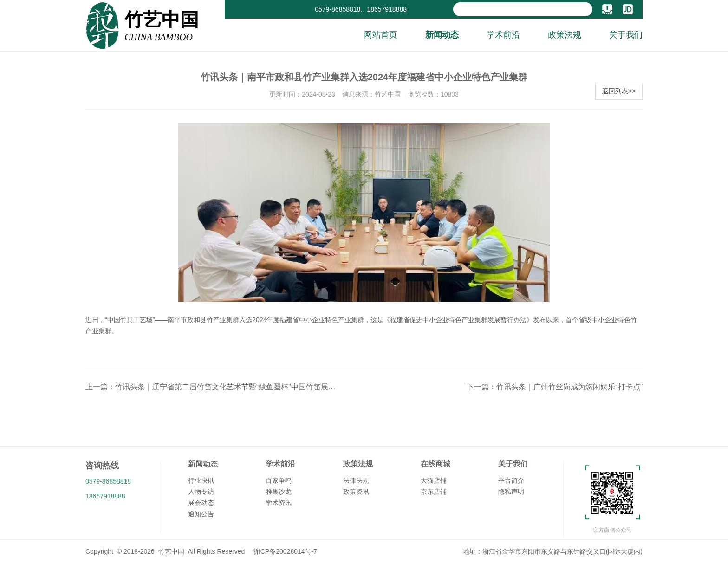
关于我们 (626, 35)
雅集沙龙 (279, 492)
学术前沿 (503, 35)
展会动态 (201, 503)
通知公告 (201, 514)
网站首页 (381, 35)
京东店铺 (434, 492)
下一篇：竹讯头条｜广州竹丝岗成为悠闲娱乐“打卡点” (555, 387)
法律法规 (356, 480)
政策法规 (565, 35)
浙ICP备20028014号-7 (285, 551)
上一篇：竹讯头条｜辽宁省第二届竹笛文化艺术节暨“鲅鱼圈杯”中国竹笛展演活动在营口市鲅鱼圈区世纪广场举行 (211, 387)
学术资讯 (279, 503)
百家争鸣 (279, 480)
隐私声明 (511, 492)
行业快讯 (201, 480)
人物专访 (201, 492)
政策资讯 (356, 492)
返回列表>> (619, 91)
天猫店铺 (434, 480)
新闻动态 (442, 35)
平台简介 (511, 480)
